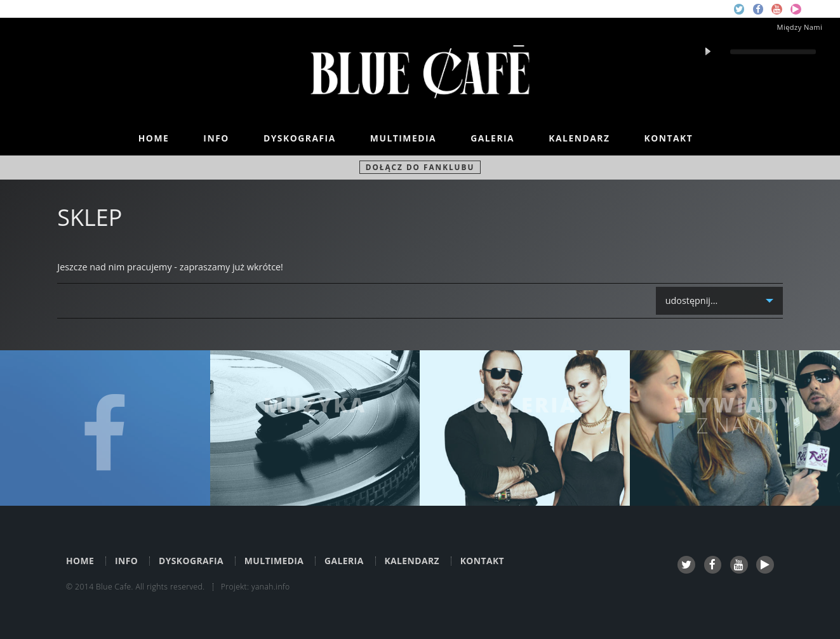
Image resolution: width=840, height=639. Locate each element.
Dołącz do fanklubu (420, 167)
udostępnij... (692, 305)
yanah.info (271, 587)
